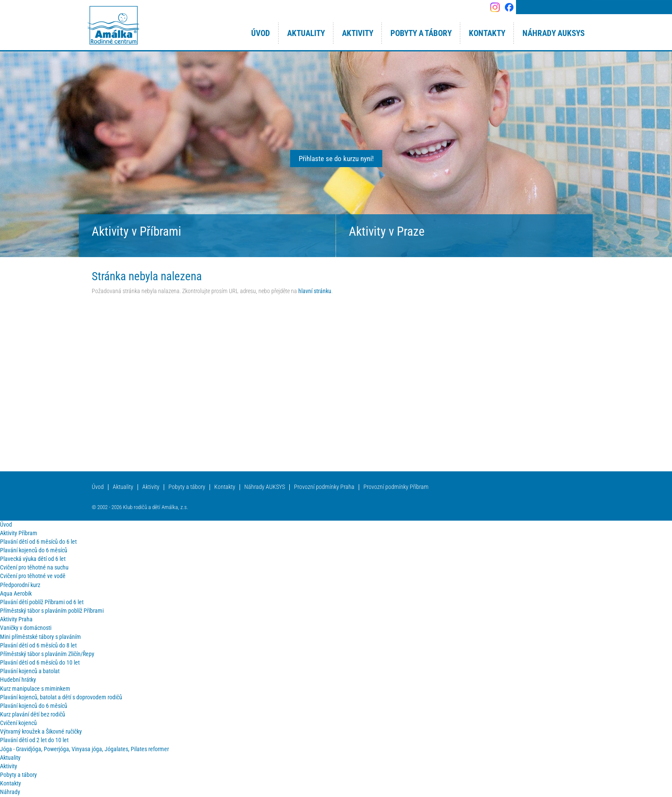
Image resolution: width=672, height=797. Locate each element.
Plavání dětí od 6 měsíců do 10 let (40, 663)
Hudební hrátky (18, 680)
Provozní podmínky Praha (324, 487)
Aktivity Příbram (19, 533)
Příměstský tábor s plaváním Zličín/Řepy (47, 654)
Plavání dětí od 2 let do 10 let (34, 740)
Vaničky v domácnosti (26, 628)
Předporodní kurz (20, 585)
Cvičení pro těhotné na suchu (34, 568)
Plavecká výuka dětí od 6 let (33, 559)
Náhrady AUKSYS (265, 487)
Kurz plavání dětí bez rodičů (33, 715)
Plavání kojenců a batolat (30, 671)
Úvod (98, 487)
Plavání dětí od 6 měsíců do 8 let (38, 646)
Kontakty (225, 487)
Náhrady (10, 792)
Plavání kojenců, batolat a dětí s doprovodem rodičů (61, 697)
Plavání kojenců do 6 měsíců (34, 550)
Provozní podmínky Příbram (396, 487)
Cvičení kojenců (18, 723)
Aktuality (123, 487)
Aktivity (151, 487)
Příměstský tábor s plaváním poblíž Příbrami (52, 611)
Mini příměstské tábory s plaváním (40, 637)
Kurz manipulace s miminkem (35, 689)
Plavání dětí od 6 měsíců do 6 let (38, 542)
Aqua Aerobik (16, 594)
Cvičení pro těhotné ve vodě (33, 576)
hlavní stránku (315, 291)
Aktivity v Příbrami (136, 231)
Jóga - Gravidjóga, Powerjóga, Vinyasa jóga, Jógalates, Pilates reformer (84, 749)
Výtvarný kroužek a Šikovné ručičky (41, 732)
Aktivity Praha (16, 619)
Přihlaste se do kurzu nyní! (336, 159)
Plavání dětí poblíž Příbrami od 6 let (42, 602)
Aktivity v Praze (387, 231)
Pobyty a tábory (187, 487)
